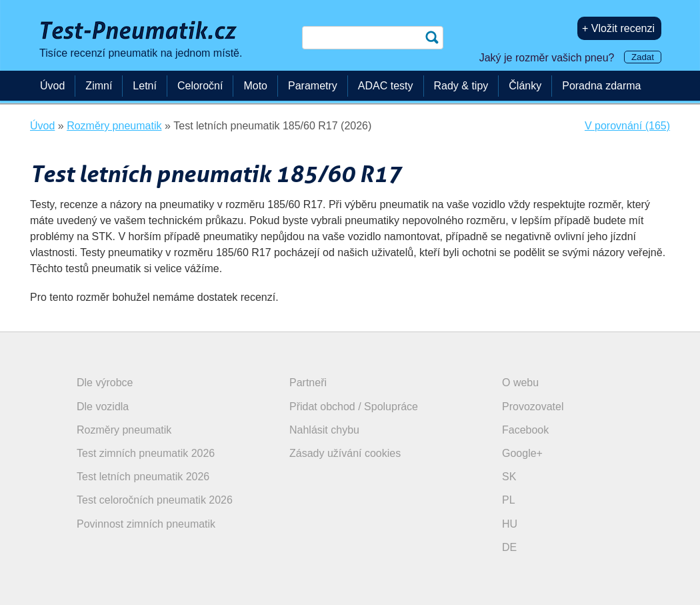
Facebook (525, 430)
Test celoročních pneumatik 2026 (155, 500)
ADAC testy (386, 86)
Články (525, 86)
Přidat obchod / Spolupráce (354, 407)
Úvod (52, 86)
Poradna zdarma (601, 86)
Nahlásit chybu (324, 430)
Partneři (308, 383)
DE (509, 547)
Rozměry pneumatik (124, 430)
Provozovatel (533, 407)
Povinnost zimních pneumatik (146, 524)
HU (510, 524)
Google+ (522, 453)
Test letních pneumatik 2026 (143, 477)
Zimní (99, 86)
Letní (145, 86)
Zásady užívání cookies (345, 453)
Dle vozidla (103, 407)
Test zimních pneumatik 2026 (146, 453)
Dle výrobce (105, 383)
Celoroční (200, 86)
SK (509, 477)
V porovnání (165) (627, 126)
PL (509, 500)
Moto (255, 86)
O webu (520, 383)
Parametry (313, 86)
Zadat (643, 57)
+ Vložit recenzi (618, 28)
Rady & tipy (461, 86)
